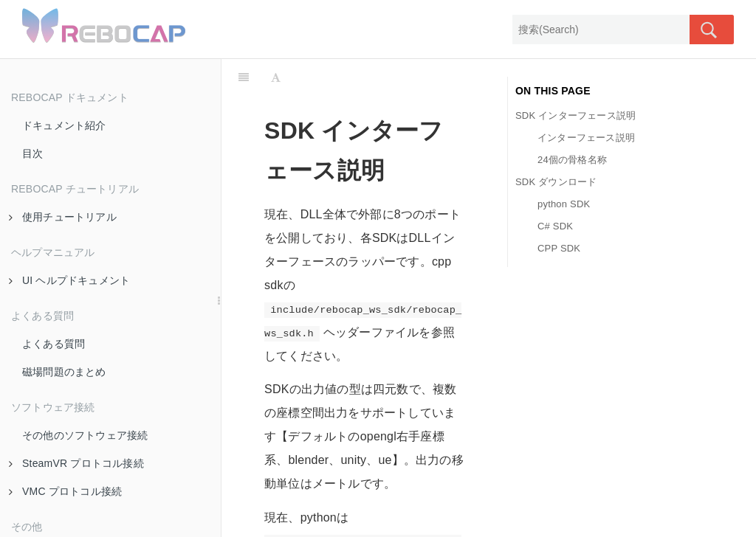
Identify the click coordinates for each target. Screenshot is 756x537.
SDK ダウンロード (556, 182)
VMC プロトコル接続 (65, 491)
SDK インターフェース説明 (575, 115)
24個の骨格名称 (572, 160)
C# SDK (555, 226)
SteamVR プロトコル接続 (76, 463)
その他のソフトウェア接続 (85, 435)
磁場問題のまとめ (64, 372)
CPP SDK (559, 248)
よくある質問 (54, 344)
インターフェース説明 (586, 138)
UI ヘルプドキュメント (69, 280)
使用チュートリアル (63, 217)
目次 (32, 153)
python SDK (564, 204)
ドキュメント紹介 (64, 125)
